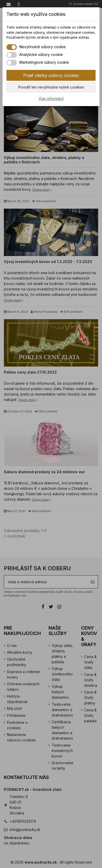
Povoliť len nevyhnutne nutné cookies (51, 87)
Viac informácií (51, 99)
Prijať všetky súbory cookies (51, 75)
